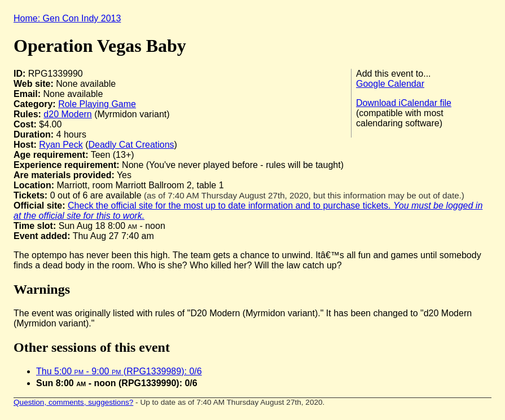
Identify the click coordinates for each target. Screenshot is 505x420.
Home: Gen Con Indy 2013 (67, 18)
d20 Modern (67, 114)
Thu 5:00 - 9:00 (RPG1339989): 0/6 (119, 371)
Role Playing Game (97, 104)
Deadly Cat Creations (131, 145)
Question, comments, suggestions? (73, 402)
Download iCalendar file (404, 103)
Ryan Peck (61, 145)
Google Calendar (390, 84)
